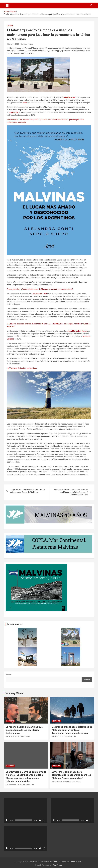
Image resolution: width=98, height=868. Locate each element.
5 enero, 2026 (11, 736)
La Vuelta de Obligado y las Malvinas (22, 368)
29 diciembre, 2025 (13, 784)
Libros (10, 26)
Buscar (9, 675)
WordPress (57, 865)
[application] (25, 810)
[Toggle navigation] (7, 6)
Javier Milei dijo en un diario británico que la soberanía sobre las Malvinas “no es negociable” (71, 775)
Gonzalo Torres (27, 44)
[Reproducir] (7, 820)
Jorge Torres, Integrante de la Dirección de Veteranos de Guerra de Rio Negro (27, 491)
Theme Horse (75, 861)
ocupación (14, 112)
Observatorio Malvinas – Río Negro (44, 861)
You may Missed (15, 693)
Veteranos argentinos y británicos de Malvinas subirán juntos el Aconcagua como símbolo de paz (72, 730)
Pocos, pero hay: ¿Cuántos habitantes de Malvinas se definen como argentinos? (40, 289)
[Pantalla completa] (44, 820)
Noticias (10, 721)
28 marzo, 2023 (13, 44)
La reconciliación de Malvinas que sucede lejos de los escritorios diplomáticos (24, 730)
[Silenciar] (40, 820)
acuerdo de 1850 (40, 294)
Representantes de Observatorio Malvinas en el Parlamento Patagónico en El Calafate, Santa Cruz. (71, 492)
